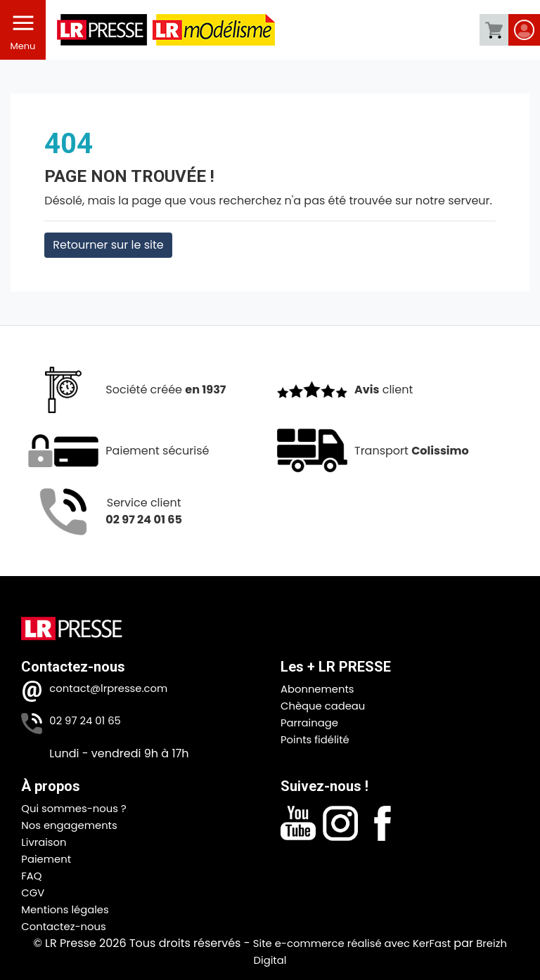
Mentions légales (69, 909)
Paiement (48, 859)
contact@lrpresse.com (113, 689)
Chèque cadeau (326, 706)
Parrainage (312, 723)
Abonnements (320, 689)
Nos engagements (73, 825)
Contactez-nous (67, 926)
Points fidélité (318, 739)
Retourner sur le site (108, 245)
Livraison (45, 842)
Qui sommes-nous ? (78, 808)
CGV (34, 893)
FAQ (32, 876)
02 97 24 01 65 (88, 721)
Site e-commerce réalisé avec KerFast (351, 943)
